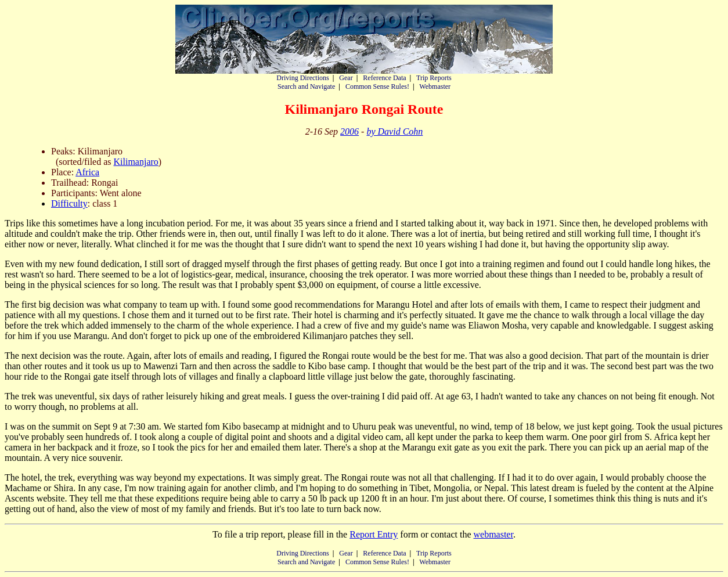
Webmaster (435, 86)
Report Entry (374, 534)
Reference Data (384, 78)
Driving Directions (302, 78)
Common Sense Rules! (377, 86)
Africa (87, 172)
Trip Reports (434, 78)
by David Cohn (394, 131)
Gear (346, 78)
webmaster (493, 534)
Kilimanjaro (136, 162)
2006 (349, 131)
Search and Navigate (306, 86)
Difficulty (69, 203)
